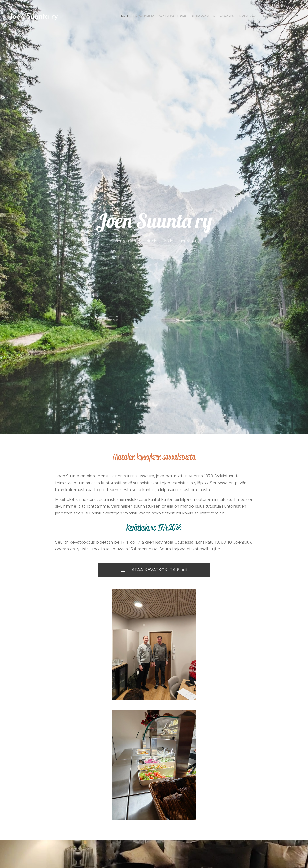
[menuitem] (259, 16)
